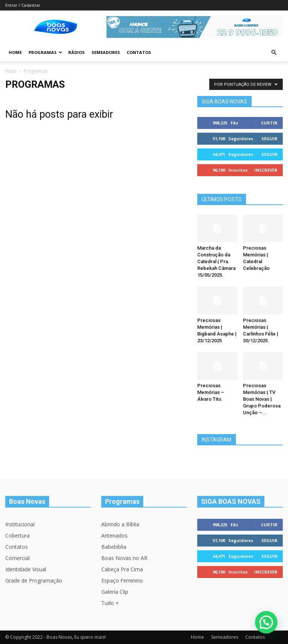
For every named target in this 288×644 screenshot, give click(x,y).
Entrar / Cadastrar (23, 5)
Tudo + (110, 603)
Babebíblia (114, 547)
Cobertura (17, 535)
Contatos (139, 52)
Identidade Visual (26, 569)
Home (15, 52)
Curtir (269, 123)
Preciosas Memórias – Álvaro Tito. (211, 392)
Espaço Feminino (122, 580)
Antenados (114, 535)
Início (11, 71)
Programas (45, 52)
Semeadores (106, 52)
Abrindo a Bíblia (120, 524)
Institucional (20, 524)
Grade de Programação (34, 580)
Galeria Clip (115, 592)
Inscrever (266, 170)
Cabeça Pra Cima (122, 569)
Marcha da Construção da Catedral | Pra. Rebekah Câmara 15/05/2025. (216, 261)
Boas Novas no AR (124, 558)
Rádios (76, 52)
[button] (274, 53)
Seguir (269, 139)
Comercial (17, 558)
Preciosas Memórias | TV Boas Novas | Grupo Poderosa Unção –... (262, 399)
